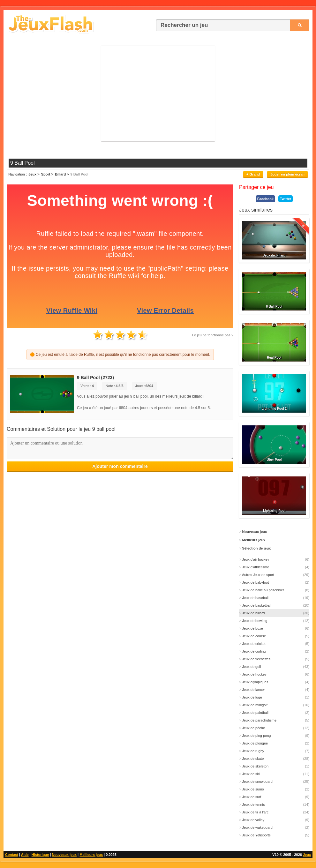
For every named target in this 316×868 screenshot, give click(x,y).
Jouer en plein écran (287, 174)
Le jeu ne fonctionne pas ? (213, 335)
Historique (40, 855)
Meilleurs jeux (91, 855)
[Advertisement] (158, 94)
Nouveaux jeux (64, 855)
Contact (12, 855)
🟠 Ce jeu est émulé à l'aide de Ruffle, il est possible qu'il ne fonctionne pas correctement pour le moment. (120, 355)
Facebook (265, 199)
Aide (25, 855)
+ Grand (253, 174)
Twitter (286, 199)
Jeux (307, 855)
